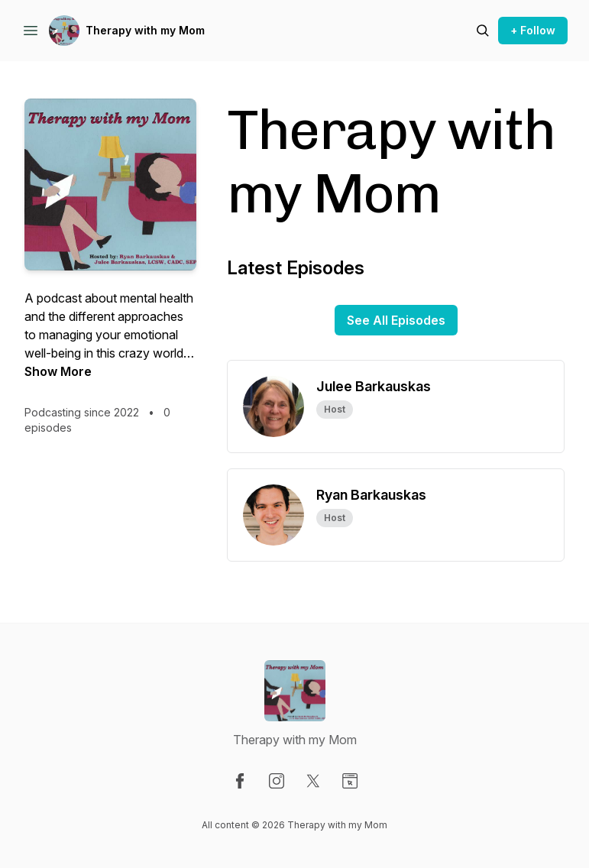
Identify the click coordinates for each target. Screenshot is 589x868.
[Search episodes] (483, 31)
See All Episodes (396, 320)
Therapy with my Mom (145, 30)
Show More (58, 371)
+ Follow (533, 30)
